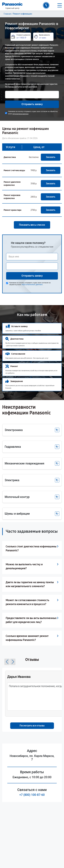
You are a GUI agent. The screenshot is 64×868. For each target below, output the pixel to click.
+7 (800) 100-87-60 (32, 795)
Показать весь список (32, 225)
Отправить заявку (32, 104)
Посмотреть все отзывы (32, 726)
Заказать (51, 157)
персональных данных (20, 114)
